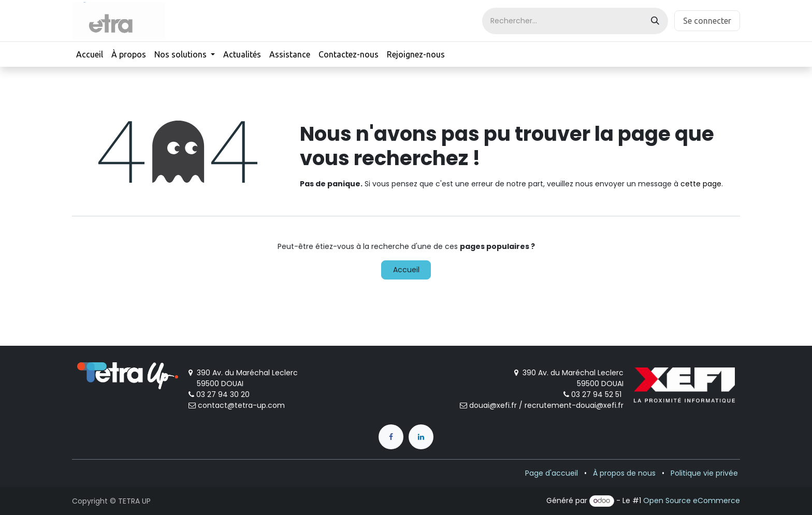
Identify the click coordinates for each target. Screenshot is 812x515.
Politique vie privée (704, 473)
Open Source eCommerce (692, 501)
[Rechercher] (655, 21)
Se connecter (707, 21)
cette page (701, 184)
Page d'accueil (552, 473)
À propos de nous (624, 473)
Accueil (406, 270)
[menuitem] (90, 54)
